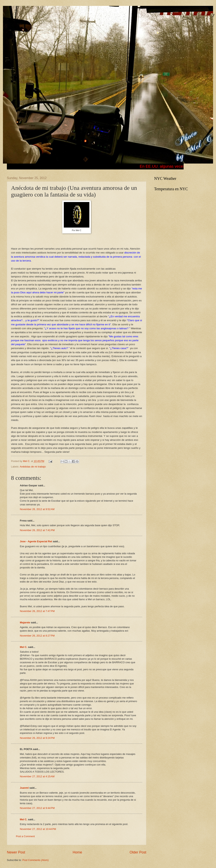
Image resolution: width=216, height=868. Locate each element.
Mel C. (27, 461)
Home (77, 852)
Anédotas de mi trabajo (33, 467)
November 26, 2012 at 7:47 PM (37, 611)
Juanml (24, 788)
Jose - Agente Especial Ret (36, 541)
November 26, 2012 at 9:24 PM (37, 738)
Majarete (25, 622)
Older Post (138, 852)
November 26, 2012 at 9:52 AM (37, 509)
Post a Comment (25, 836)
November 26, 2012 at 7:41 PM (37, 530)
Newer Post (16, 852)
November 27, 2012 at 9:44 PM (37, 808)
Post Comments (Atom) (36, 860)
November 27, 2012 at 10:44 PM (38, 829)
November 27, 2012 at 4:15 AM (37, 776)
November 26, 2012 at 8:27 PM (37, 636)
